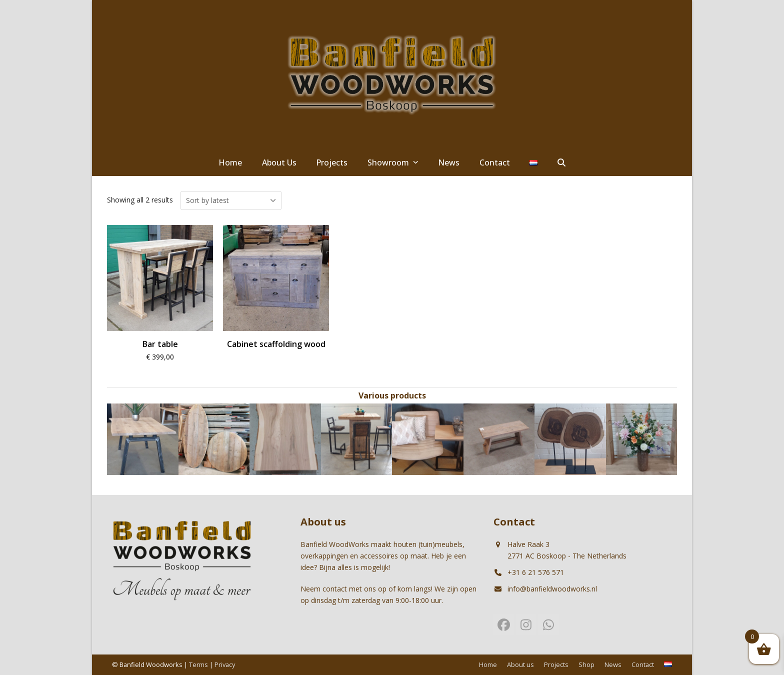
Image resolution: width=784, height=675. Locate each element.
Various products (392, 395)
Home (488, 664)
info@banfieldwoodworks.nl (552, 589)
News (613, 664)
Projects (556, 664)
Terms (198, 664)
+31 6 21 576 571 (536, 572)
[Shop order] (231, 200)
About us (520, 664)
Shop (586, 664)
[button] (561, 163)
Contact (643, 664)
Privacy (225, 664)
